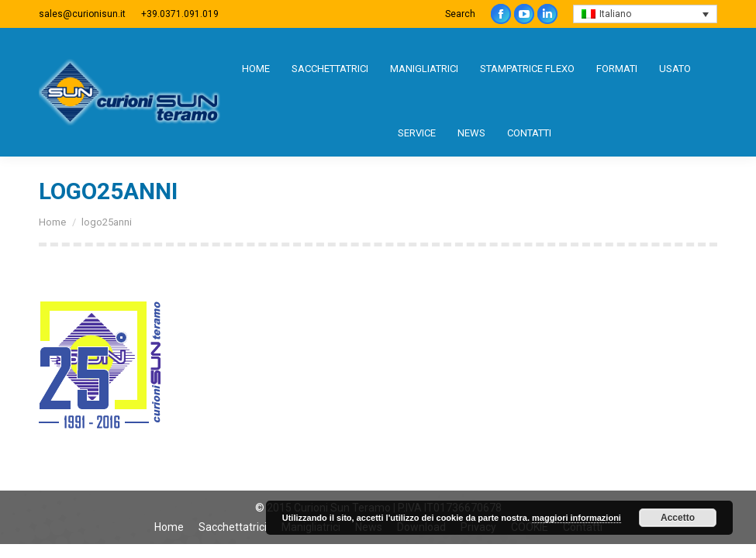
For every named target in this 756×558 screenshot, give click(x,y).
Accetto (678, 518)
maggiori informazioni (576, 518)
